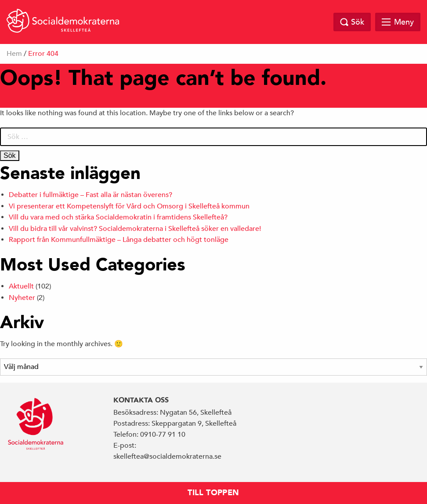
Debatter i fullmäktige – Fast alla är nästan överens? (90, 195)
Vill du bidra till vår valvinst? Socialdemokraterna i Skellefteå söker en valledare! (136, 229)
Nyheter (22, 298)
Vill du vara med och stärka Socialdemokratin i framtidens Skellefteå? (118, 217)
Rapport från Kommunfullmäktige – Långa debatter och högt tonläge (119, 240)
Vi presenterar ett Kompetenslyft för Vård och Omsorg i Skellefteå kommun (129, 206)
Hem (14, 54)
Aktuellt (21, 286)
